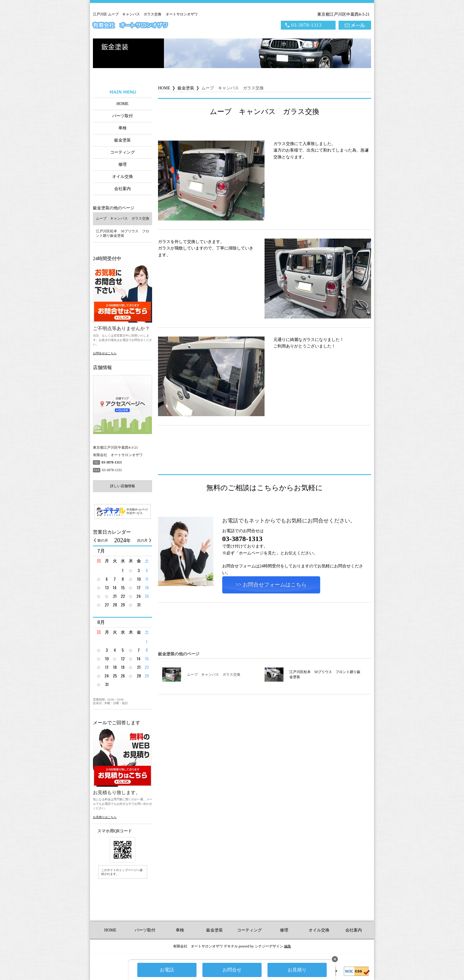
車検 (123, 128)
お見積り (297, 970)
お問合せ (232, 970)
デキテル (231, 946)
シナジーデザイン (269, 946)
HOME (122, 104)
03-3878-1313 (306, 25)
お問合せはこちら (105, 353)
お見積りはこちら (105, 817)
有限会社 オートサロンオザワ (130, 25)
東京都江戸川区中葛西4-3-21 (343, 14)
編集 (288, 946)
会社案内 (123, 189)
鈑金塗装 (123, 140)
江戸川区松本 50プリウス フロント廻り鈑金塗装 (312, 675)
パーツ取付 (123, 116)
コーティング (123, 152)
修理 (123, 164)
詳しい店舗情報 (123, 486)
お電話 (167, 970)
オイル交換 (123, 177)
